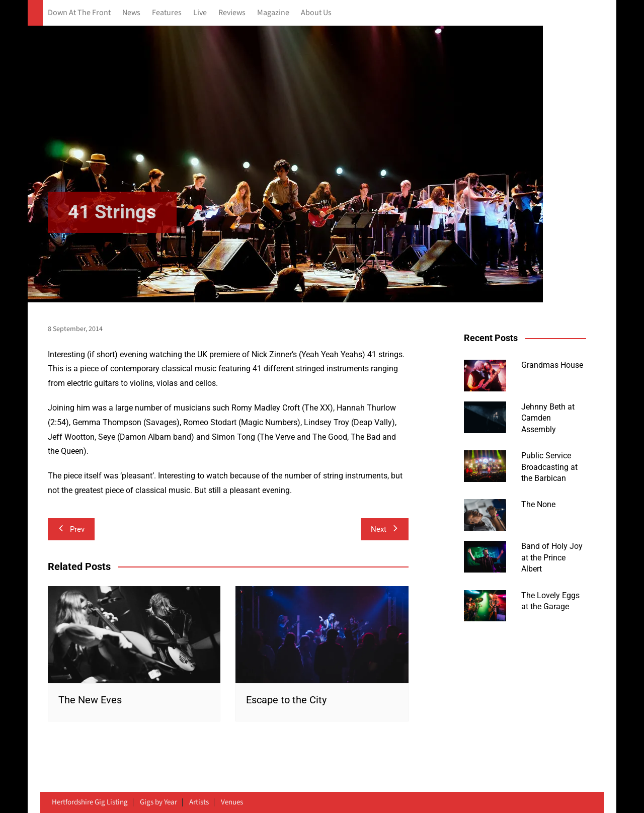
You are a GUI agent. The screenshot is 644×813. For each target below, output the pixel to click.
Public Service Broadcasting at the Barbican (549, 467)
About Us (316, 13)
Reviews (232, 13)
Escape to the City (286, 700)
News (131, 13)
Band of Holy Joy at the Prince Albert (552, 557)
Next (385, 529)
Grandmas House (552, 365)
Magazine (273, 13)
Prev (71, 529)
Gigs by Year (158, 802)
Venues (232, 802)
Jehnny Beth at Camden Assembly (548, 418)
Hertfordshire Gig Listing (90, 802)
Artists (199, 802)
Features (167, 13)
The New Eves (90, 700)
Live (200, 13)
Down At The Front (79, 13)
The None (538, 504)
